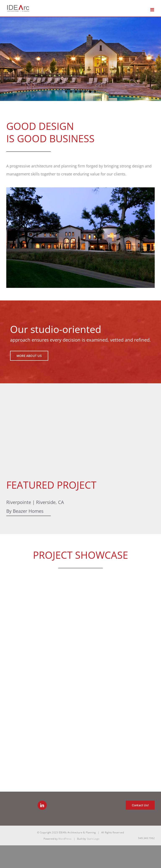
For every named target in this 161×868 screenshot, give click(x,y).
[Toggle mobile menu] (153, 10)
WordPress (65, 839)
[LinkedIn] (42, 805)
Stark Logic (93, 839)
